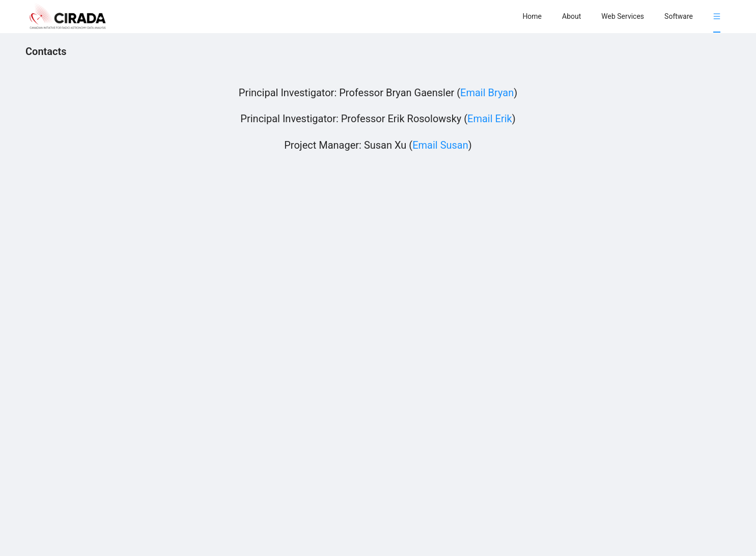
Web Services (623, 16)
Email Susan (440, 145)
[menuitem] (532, 16)
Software (679, 16)
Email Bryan (487, 93)
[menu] (621, 16)
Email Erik (490, 119)
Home (532, 16)
